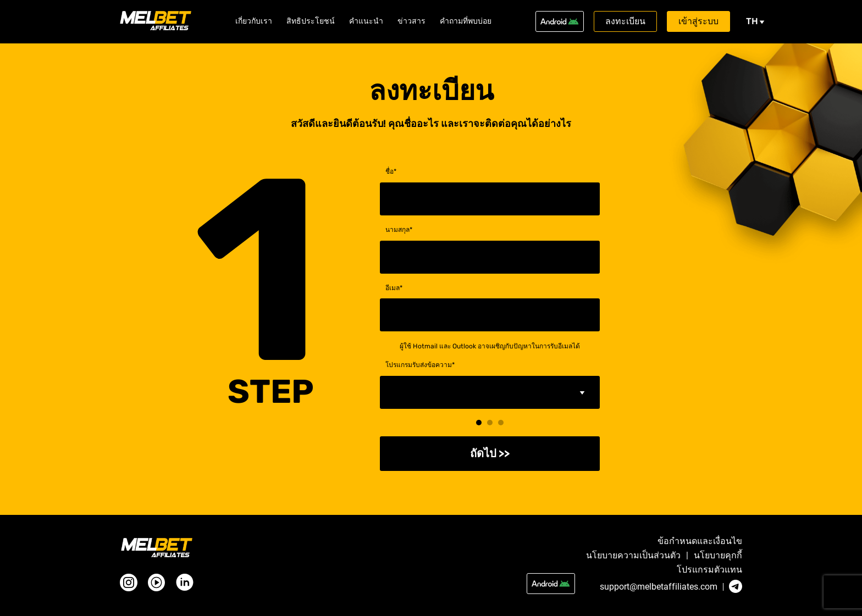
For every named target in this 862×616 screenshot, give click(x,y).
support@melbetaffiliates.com (659, 587)
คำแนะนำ (366, 21)
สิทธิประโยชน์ (311, 21)
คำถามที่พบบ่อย (466, 21)
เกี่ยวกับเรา (254, 21)
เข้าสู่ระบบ (698, 21)
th (755, 21)
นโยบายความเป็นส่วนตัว (633, 556)
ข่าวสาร (411, 21)
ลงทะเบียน (625, 21)
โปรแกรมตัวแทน (709, 570)
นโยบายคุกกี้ (718, 556)
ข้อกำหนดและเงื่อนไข (700, 541)
